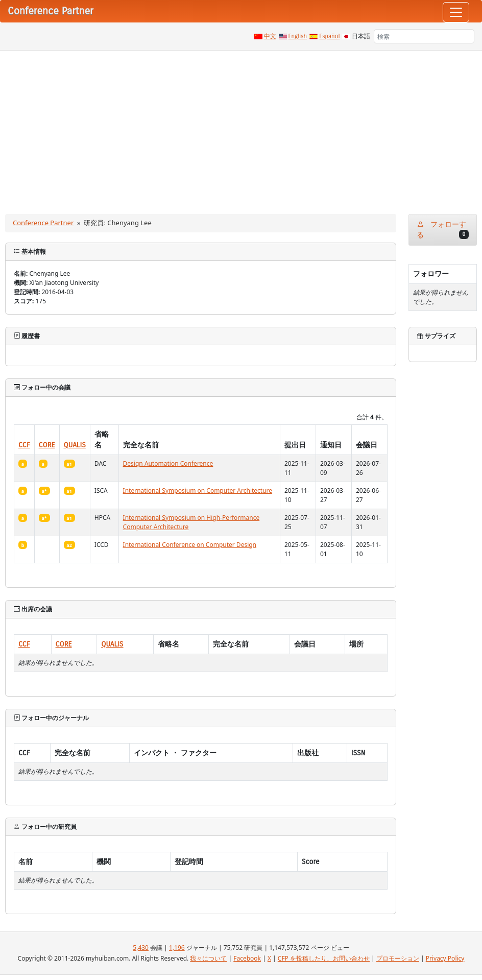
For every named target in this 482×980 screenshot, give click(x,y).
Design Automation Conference (168, 463)
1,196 (177, 948)
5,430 (141, 948)
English (298, 36)
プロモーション (398, 958)
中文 (270, 36)
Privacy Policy (445, 958)
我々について (208, 958)
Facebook (247, 958)
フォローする (443, 230)
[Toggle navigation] (456, 12)
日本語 (361, 36)
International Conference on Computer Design (190, 545)
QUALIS (75, 445)
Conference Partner (43, 223)
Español (329, 36)
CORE (47, 445)
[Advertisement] (241, 127)
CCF (24, 445)
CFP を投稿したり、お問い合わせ (324, 958)
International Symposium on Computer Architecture (198, 491)
